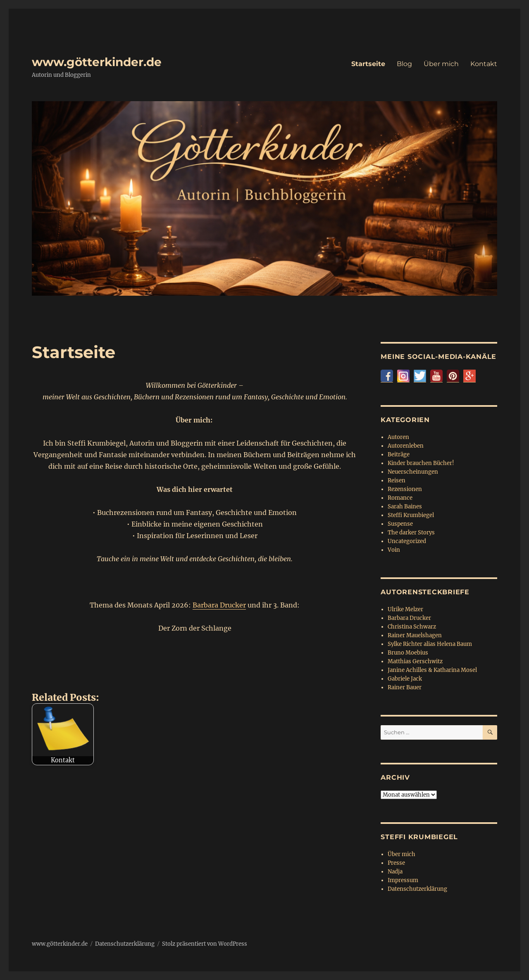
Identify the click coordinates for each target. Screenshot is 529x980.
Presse (396, 863)
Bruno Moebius (408, 653)
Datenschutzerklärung (417, 889)
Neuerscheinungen (413, 472)
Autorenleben (406, 446)
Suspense (400, 524)
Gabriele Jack (405, 679)
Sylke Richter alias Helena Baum (430, 644)
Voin (394, 550)
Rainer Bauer (405, 687)
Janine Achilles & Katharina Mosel (432, 670)
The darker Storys (411, 533)
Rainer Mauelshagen (415, 635)
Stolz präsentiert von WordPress (205, 944)
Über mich (441, 64)
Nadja (395, 872)
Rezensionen (405, 489)
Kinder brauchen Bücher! (421, 463)
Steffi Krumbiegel (411, 515)
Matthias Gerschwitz (415, 661)
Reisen (397, 481)
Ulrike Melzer (405, 609)
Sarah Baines (405, 507)
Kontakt (484, 64)
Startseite (368, 64)
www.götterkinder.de (97, 62)
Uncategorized (407, 541)
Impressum (403, 880)
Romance (400, 498)
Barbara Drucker (219, 605)
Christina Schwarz (412, 627)
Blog (404, 64)
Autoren (398, 437)
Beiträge (399, 454)
